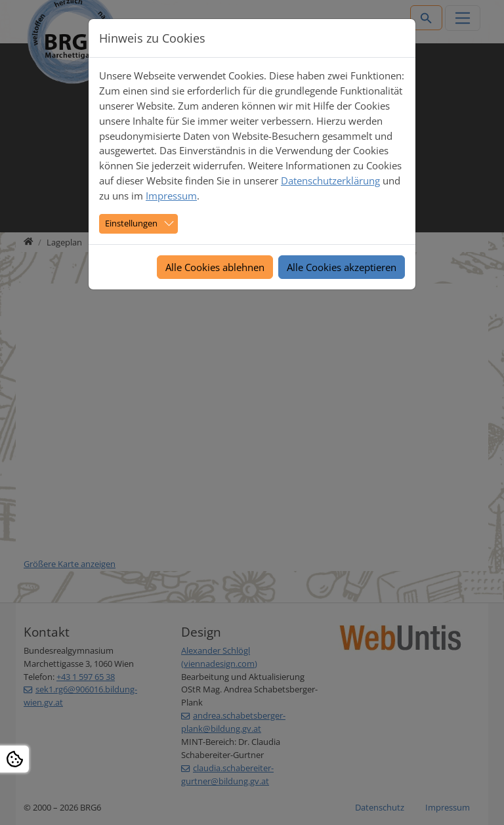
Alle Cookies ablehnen (215, 267)
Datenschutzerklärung (330, 180)
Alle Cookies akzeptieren (342, 267)
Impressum (171, 196)
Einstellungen (131, 223)
